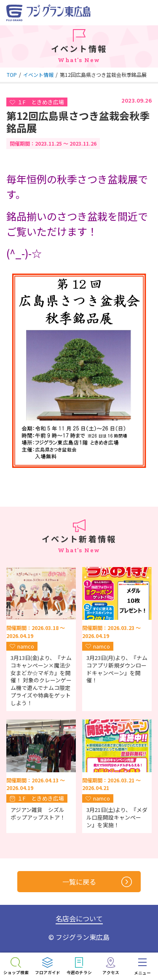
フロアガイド (48, 972)
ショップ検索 (16, 972)
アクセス (111, 972)
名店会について (79, 918)
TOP (12, 75)
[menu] (142, 966)
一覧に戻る (97, 882)
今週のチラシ (79, 972)
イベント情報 (38, 75)
